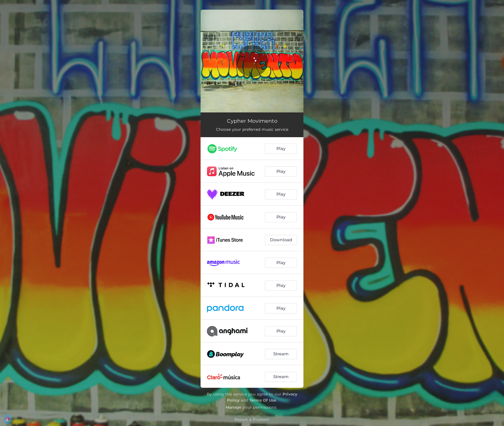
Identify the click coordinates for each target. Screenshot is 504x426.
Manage (234, 407)
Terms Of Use (263, 400)
